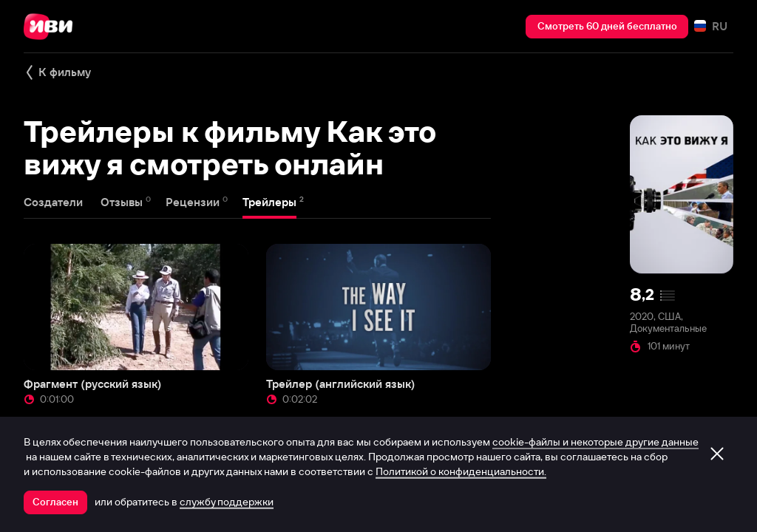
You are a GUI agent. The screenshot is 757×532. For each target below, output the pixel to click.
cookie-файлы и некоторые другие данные (595, 442)
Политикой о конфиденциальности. (461, 471)
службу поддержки (227, 502)
